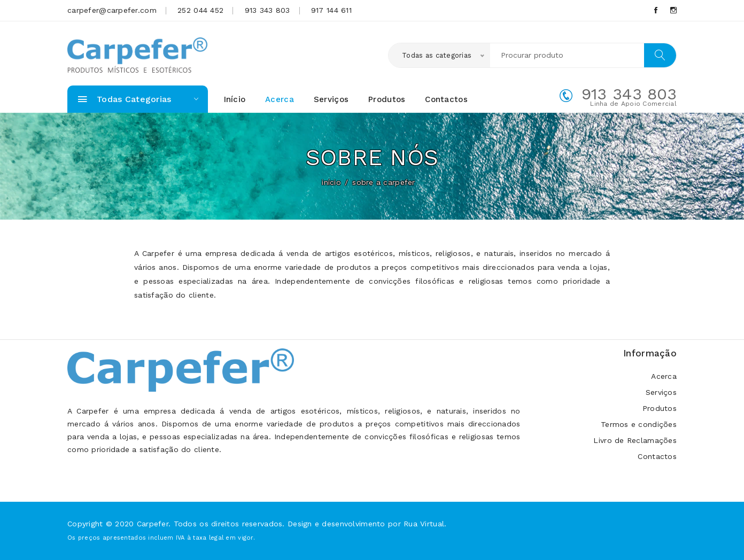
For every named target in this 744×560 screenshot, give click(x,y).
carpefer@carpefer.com (112, 10)
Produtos (387, 99)
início (331, 182)
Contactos (446, 99)
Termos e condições (639, 425)
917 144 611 (331, 10)
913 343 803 (268, 10)
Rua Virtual (424, 524)
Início (235, 99)
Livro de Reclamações (635, 441)
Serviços (331, 99)
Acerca (280, 99)
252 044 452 (200, 10)
